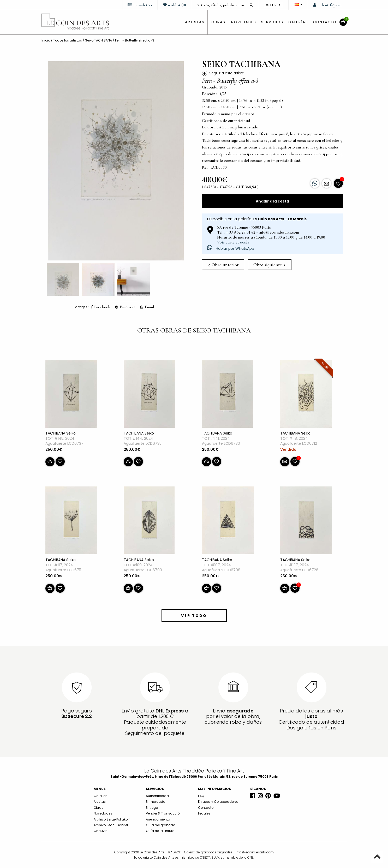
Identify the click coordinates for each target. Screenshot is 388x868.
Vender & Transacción (164, 813)
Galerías (298, 22)
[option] (116, 161)
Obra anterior (223, 265)
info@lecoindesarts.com (255, 852)
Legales (204, 813)
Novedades (244, 22)
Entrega (152, 808)
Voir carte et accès (233, 242)
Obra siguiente (269, 265)
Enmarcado (156, 802)
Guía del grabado (160, 825)
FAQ (201, 796)
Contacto (325, 22)
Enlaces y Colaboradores (218, 802)
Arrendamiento (158, 819)
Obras (99, 808)
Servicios (272, 22)
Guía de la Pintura (160, 831)
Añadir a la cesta (272, 201)
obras (218, 22)
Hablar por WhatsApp (231, 248)
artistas (195, 22)
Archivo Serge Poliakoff (112, 819)
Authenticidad (157, 796)
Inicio (46, 40)
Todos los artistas (68, 40)
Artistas (100, 802)
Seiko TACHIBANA (99, 40)
